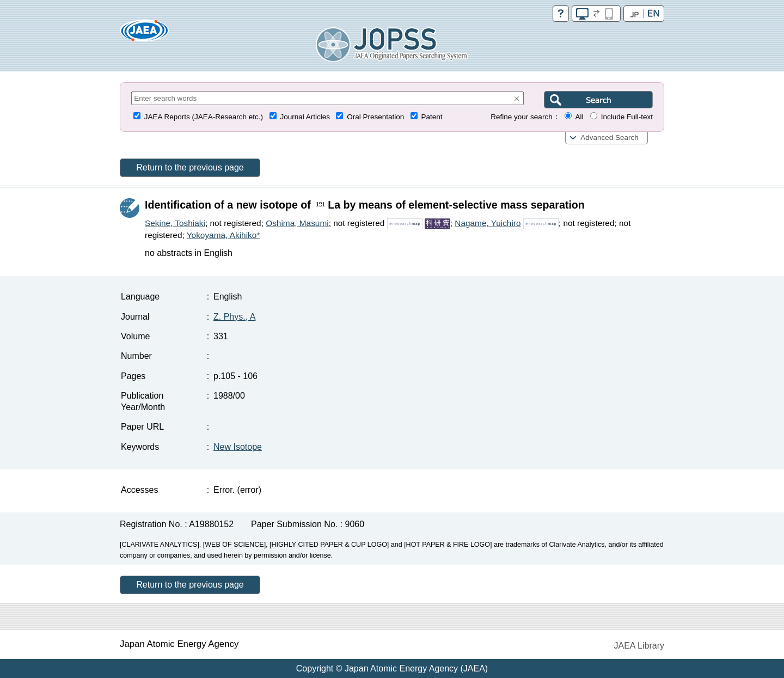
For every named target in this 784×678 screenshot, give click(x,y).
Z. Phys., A (234, 317)
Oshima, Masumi (297, 223)
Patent (432, 117)
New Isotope (238, 447)
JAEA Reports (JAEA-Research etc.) (204, 117)
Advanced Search (610, 138)
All (579, 117)
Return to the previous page (190, 167)
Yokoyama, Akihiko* (223, 235)
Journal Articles (305, 117)
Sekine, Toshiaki (175, 223)
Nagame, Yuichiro (488, 223)
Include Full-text (627, 117)
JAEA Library (639, 646)
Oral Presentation (375, 117)
